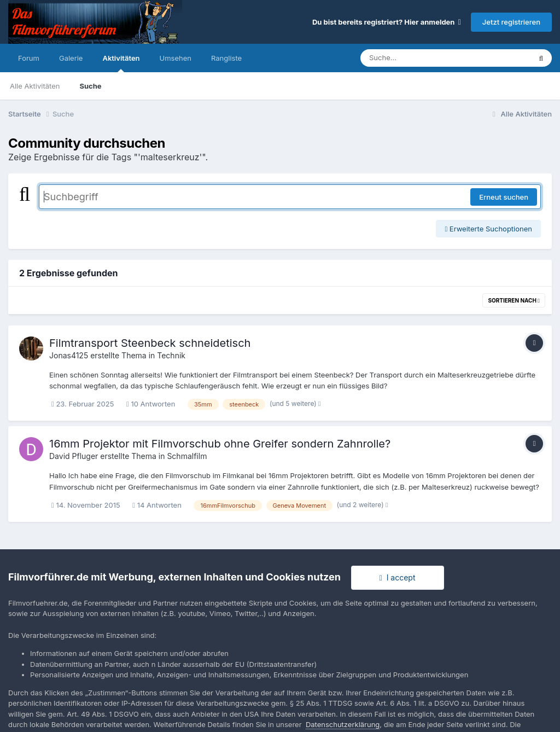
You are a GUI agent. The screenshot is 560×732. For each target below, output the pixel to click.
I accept (398, 577)
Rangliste (226, 58)
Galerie (71, 58)
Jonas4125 (69, 355)
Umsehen (176, 58)
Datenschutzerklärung (343, 724)
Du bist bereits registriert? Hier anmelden (387, 22)
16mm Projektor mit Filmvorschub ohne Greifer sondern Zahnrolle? (220, 444)
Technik (171, 355)
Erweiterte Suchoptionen (488, 229)
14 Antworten (157, 505)
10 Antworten (151, 404)
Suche (90, 86)
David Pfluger (74, 456)
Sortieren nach (514, 300)
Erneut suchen (504, 197)
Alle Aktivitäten (35, 86)
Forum (29, 58)
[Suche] (424, 58)
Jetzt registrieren (511, 22)
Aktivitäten (121, 63)
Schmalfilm (187, 456)
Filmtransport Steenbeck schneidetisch (150, 343)
